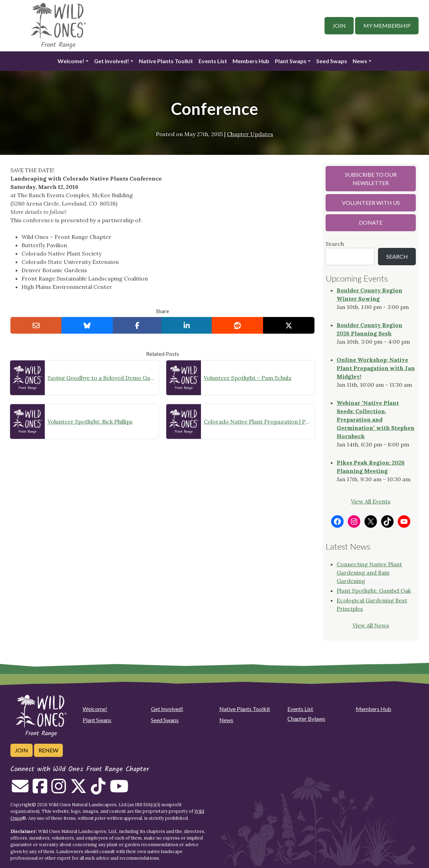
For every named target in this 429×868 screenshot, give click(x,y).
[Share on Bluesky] (87, 325)
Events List (213, 61)
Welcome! (71, 61)
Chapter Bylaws (306, 719)
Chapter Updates (250, 134)
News (360, 61)
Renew (48, 750)
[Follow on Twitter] (78, 790)
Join (339, 26)
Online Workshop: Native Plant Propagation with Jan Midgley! (376, 368)
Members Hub (251, 61)
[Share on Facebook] (137, 325)
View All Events (371, 501)
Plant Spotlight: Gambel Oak (374, 591)
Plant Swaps (291, 61)
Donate (371, 222)
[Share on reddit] (237, 325)
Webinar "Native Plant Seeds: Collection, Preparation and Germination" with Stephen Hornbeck (376, 419)
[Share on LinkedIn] (187, 325)
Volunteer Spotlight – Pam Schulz (248, 378)
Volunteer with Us (371, 203)
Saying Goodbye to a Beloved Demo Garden (102, 378)
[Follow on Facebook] (40, 790)
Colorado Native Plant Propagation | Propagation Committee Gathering (258, 422)
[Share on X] (289, 325)
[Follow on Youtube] (119, 790)
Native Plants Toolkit (166, 61)
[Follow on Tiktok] (98, 790)
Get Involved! (112, 61)
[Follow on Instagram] (59, 790)
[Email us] (20, 790)
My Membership (387, 26)
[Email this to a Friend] (36, 325)
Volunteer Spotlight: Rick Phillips (90, 422)
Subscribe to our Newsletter (371, 179)
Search (335, 244)
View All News (371, 625)
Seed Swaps (332, 61)
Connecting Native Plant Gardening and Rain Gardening (369, 573)
